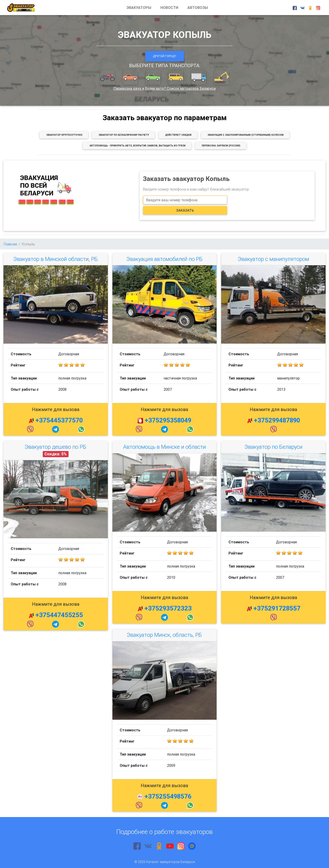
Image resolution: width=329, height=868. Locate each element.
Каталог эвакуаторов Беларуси (171, 862)
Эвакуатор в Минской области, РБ (56, 259)
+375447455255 (59, 615)
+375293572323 (168, 608)
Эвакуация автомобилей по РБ (164, 259)
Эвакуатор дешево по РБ (56, 447)
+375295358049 (168, 420)
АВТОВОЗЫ (198, 8)
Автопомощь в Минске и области (164, 447)
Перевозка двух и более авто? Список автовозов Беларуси (165, 88)
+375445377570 (59, 420)
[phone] (185, 200)
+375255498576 (168, 796)
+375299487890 (277, 420)
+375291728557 (277, 608)
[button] (108, 78)
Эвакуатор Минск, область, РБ (164, 635)
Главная (10, 244)
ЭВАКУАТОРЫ (139, 8)
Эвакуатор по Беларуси (273, 447)
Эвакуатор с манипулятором (273, 259)
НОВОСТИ (169, 8)
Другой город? (164, 56)
